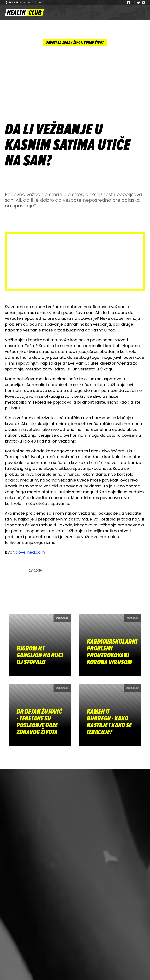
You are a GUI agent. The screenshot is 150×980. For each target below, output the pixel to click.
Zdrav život (94, 42)
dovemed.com (30, 552)
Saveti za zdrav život (64, 42)
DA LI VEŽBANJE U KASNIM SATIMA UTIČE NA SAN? (67, 145)
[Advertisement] (75, 83)
